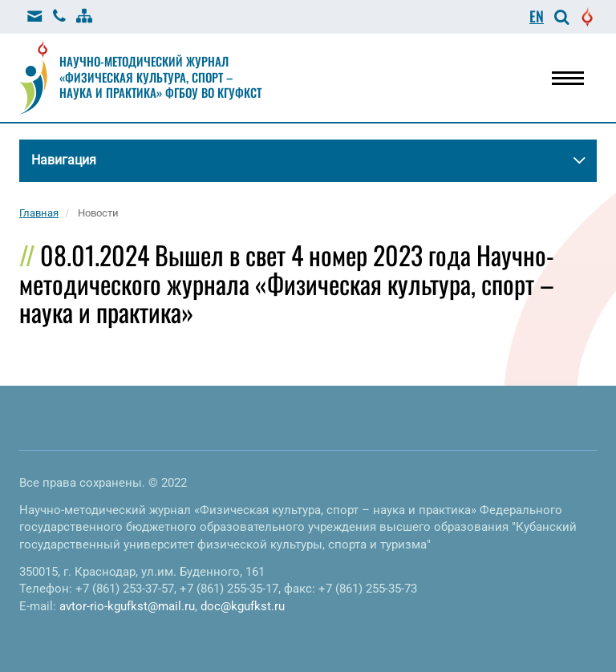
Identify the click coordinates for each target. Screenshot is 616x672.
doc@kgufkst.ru (243, 606)
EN (537, 16)
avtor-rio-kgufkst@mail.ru (127, 606)
